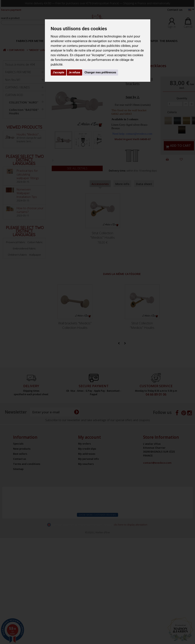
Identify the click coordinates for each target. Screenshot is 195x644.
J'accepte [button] (59, 72)
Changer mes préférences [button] (100, 72)
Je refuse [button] (74, 72)
